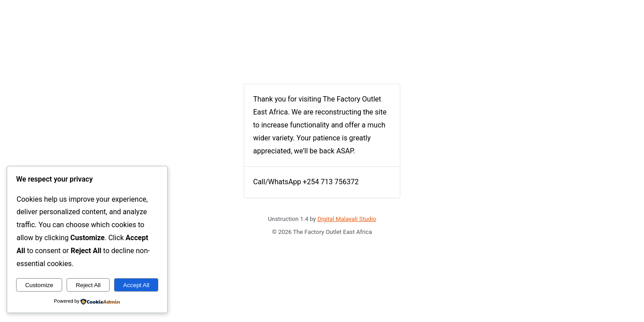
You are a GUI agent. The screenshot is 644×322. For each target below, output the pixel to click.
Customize (39, 285)
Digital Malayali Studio (347, 219)
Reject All (88, 285)
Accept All (136, 285)
